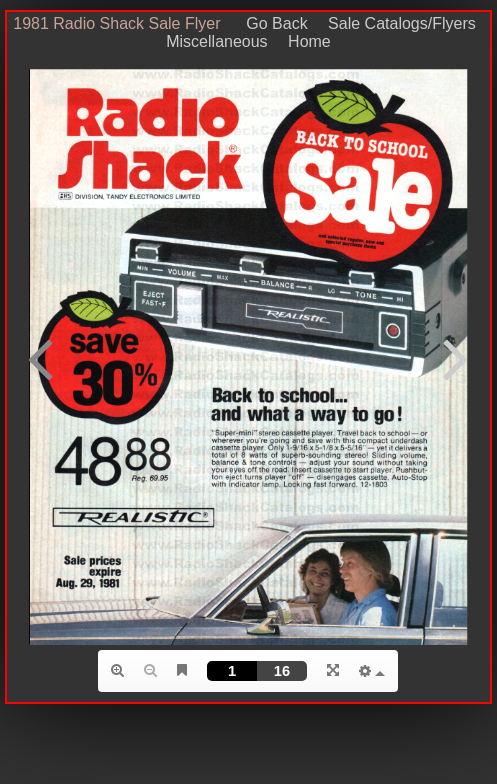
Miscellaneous (216, 41)
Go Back (270, 23)
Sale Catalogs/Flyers (402, 23)
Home (309, 41)
